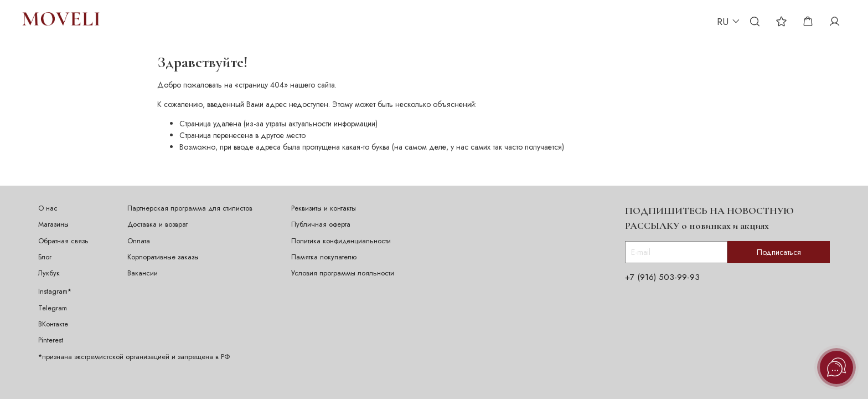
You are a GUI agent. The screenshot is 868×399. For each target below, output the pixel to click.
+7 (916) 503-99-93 (662, 277)
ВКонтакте (53, 324)
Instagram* (55, 291)
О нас (48, 208)
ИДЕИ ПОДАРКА (282, 21)
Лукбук (49, 273)
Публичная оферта (321, 224)
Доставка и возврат (157, 224)
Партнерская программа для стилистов (190, 208)
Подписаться (779, 252)
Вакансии (143, 273)
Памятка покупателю (324, 257)
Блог (45, 257)
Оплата (139, 241)
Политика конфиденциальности (341, 241)
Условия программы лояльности (343, 273)
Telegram (53, 308)
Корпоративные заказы (163, 257)
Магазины (53, 224)
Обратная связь (63, 241)
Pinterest (51, 340)
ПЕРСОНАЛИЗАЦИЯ (208, 21)
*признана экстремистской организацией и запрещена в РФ (134, 357)
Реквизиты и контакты (324, 208)
